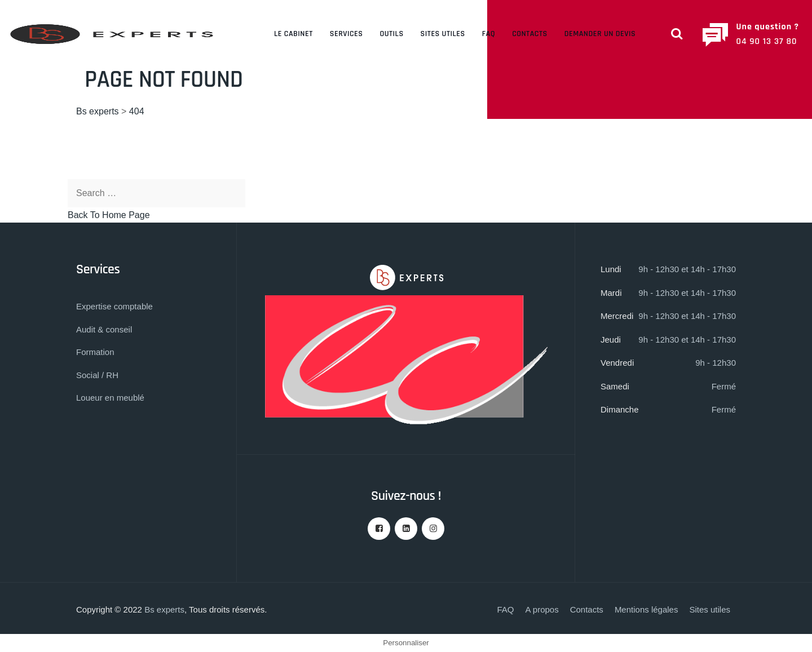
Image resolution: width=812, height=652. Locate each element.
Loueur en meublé (110, 398)
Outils (391, 34)
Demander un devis (600, 34)
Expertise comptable (114, 306)
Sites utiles (443, 34)
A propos (542, 609)
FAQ (489, 34)
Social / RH (97, 375)
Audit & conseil (104, 329)
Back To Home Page (109, 215)
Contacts (530, 34)
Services (347, 34)
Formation (95, 352)
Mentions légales (646, 609)
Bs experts (164, 609)
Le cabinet (294, 34)
